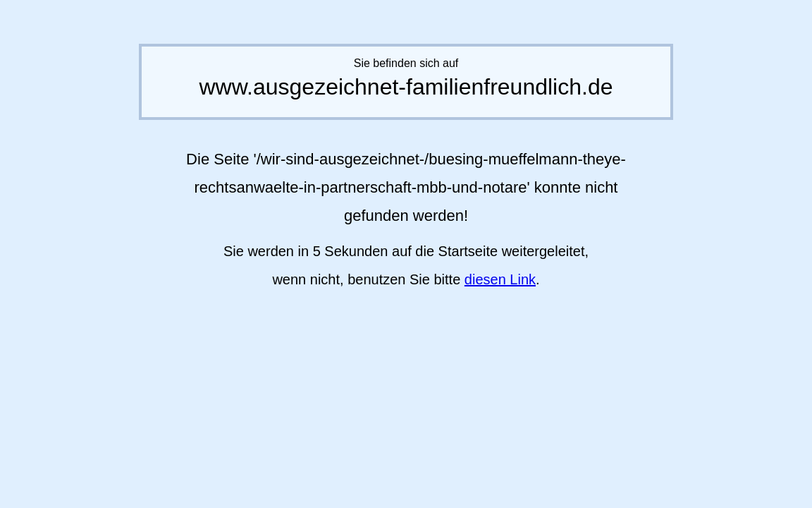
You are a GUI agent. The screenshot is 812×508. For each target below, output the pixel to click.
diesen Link (500, 279)
